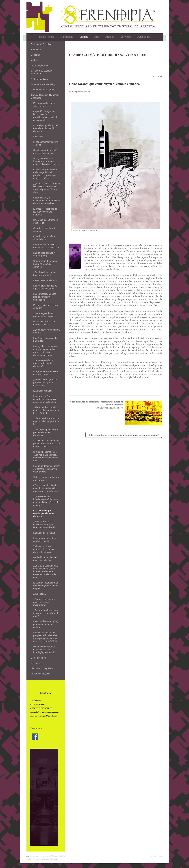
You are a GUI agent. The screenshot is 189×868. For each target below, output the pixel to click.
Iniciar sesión (156, 856)
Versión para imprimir (39, 856)
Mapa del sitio (59, 856)
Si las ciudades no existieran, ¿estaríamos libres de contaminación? (124, 435)
